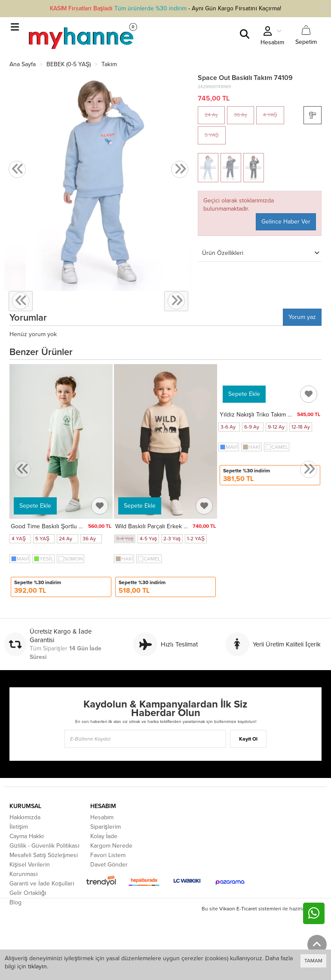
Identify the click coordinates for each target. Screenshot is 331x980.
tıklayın (37, 966)
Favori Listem (108, 855)
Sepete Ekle (35, 506)
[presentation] (17, 170)
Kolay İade (104, 836)
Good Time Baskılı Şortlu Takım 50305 (62, 526)
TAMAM (313, 961)
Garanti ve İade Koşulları (42, 884)
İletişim (19, 827)
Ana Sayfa (23, 64)
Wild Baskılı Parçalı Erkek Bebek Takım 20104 (176, 526)
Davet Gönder (109, 865)
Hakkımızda (25, 817)
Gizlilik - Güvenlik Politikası (44, 846)
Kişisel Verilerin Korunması (30, 869)
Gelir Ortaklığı (28, 893)
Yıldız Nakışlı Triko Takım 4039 (261, 415)
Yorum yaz (302, 317)
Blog (15, 902)
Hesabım (102, 817)
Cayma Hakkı (27, 836)
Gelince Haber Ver (286, 222)
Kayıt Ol (248, 739)
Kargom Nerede (111, 846)
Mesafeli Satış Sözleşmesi (44, 855)
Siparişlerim (106, 827)
